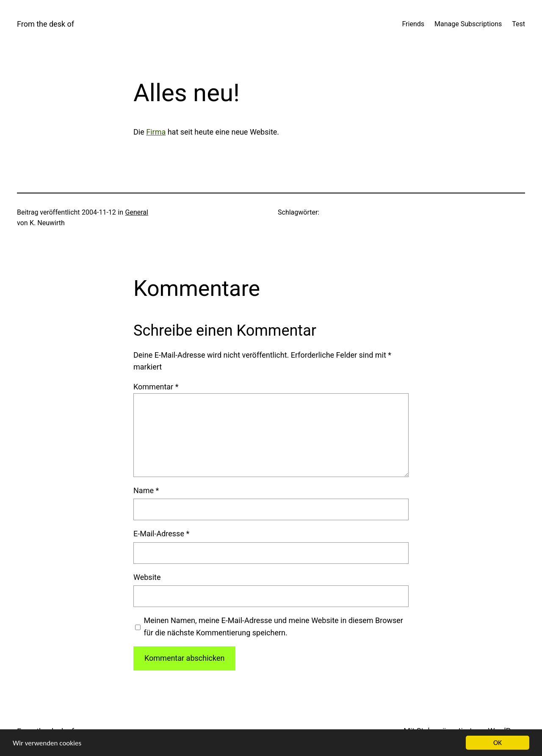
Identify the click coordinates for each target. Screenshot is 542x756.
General (137, 212)
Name (146, 490)
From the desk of (46, 24)
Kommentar (156, 387)
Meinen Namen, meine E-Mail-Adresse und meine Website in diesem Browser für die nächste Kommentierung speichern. (274, 626)
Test (518, 24)
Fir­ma (156, 132)
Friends (413, 24)
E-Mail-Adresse (161, 534)
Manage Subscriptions (468, 24)
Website (147, 577)
